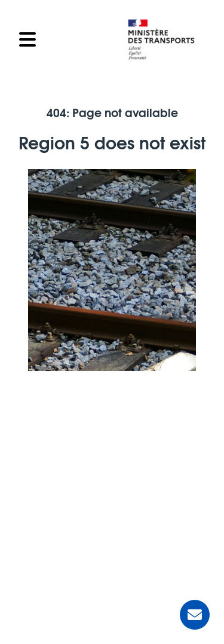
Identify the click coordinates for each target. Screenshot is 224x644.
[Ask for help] (195, 615)
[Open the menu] (65, 39)
